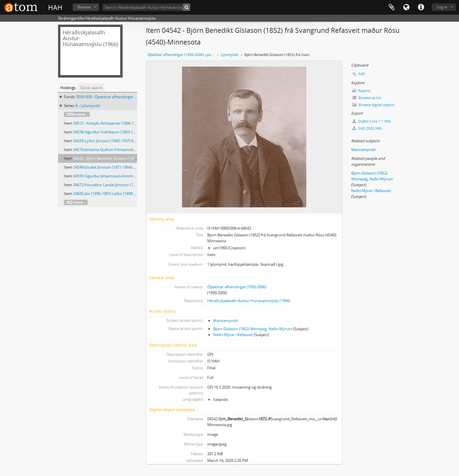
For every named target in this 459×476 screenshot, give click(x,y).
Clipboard (392, 7)
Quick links (421, 7)
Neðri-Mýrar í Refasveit (233, 335)
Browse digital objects (373, 105)
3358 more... (77, 114)
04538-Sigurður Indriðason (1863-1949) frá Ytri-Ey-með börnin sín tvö (133, 132)
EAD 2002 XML (367, 128)
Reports (362, 91)
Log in (442, 7)
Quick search (91, 88)
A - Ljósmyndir (88, 106)
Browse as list (367, 98)
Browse (84, 7)
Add (361, 74)
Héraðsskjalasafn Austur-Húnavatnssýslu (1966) (249, 301)
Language (406, 7)
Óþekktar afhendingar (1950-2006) (237, 287)
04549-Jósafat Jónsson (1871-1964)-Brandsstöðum (116, 167)
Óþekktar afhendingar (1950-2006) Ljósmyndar (182, 55)
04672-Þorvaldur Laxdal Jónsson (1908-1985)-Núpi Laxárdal (124, 185)
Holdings (68, 88)
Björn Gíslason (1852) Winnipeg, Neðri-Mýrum (253, 329)
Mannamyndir (226, 321)
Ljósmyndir (230, 55)
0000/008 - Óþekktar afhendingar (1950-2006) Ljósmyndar (126, 97)
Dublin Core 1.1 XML (372, 121)
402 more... (76, 202)
